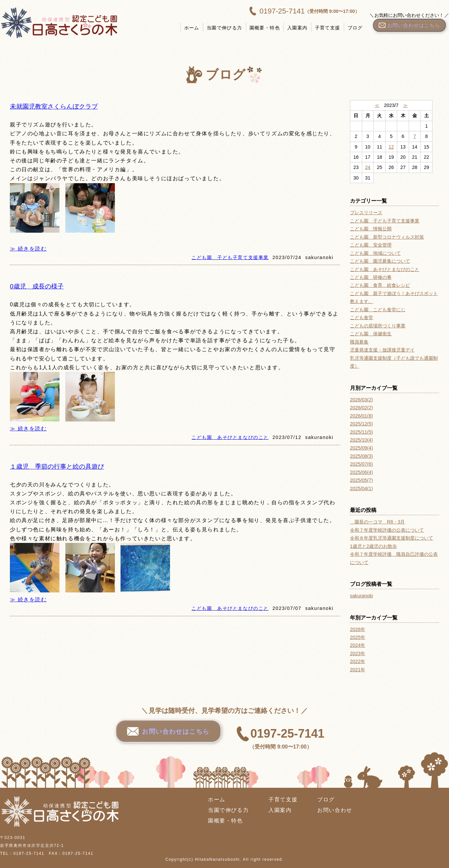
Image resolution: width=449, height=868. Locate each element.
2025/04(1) (362, 488)
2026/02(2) (362, 408)
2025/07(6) (362, 464)
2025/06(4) (362, 472)
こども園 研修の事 (371, 277)
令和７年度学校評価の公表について (387, 530)
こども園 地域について (375, 253)
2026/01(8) (362, 416)
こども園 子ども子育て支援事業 (230, 257)
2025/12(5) (362, 424)
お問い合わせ (335, 810)
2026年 (358, 629)
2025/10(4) (362, 440)
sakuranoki (362, 596)
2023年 (358, 653)
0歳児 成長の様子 (37, 286)
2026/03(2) (362, 400)
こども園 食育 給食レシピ (380, 285)
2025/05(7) (362, 480)
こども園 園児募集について (380, 261)
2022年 (358, 661)
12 (391, 147)
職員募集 (359, 342)
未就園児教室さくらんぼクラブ (54, 106)
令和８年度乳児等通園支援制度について (392, 538)
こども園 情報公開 (371, 229)
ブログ (352, 28)
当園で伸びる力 (222, 28)
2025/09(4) (362, 448)
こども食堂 (362, 317)
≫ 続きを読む (28, 249)
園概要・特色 (262, 28)
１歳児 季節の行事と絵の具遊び (57, 467)
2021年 (358, 670)
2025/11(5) (362, 432)
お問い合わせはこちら (169, 735)
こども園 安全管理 (371, 245)
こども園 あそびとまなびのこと (230, 437)
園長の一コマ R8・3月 (377, 522)
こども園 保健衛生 (371, 334)
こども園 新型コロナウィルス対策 (387, 237)
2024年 (358, 645)
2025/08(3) (362, 456)
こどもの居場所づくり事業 (378, 326)
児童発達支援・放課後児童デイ (382, 350)
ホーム (189, 28)
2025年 (358, 637)
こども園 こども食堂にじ (378, 310)
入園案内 (294, 28)
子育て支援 (325, 28)
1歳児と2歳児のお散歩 (373, 546)
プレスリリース (366, 213)
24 (368, 167)
